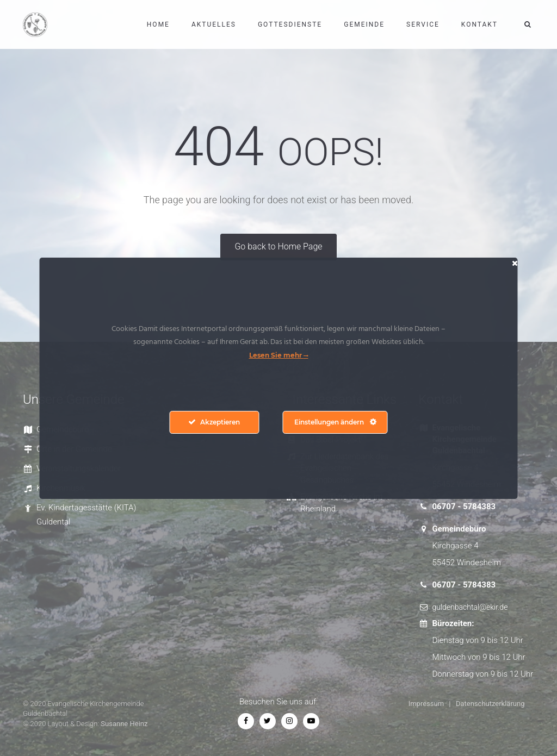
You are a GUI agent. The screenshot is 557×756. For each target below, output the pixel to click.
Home (158, 24)
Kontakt (479, 24)
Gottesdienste (290, 24)
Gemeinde (364, 24)
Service (423, 24)
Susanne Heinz (124, 724)
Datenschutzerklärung (490, 704)
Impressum (426, 704)
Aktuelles (214, 24)
